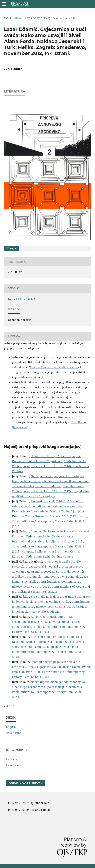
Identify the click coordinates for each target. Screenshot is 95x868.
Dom (7, 18)
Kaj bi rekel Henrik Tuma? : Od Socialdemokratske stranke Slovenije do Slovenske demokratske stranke (46, 622)
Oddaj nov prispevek (26, 783)
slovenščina (14, 733)
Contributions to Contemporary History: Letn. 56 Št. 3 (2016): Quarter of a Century (50, 466)
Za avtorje (12, 765)
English (11, 727)
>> (13, 706)
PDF (13, 248)
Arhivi (18, 18)
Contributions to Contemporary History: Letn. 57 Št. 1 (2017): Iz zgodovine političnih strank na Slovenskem (51, 491)
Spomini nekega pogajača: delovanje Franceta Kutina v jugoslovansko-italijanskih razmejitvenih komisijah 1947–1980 (51, 667)
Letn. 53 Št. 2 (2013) (37, 18)
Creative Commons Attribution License (54, 367)
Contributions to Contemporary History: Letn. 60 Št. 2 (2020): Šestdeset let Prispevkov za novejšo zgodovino (51, 607)
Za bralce (12, 759)
